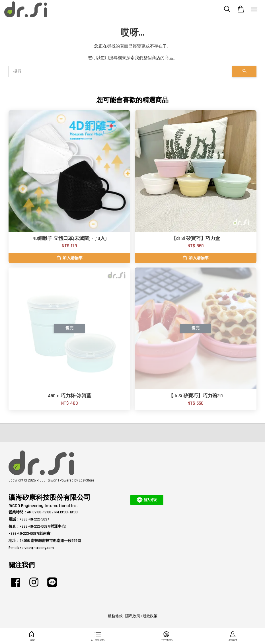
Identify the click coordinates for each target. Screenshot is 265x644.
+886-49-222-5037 (34, 519)
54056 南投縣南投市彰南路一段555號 (50, 541)
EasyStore (87, 480)
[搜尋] (120, 71)
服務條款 (115, 616)
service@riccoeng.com (37, 548)
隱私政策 (133, 616)
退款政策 (150, 616)
